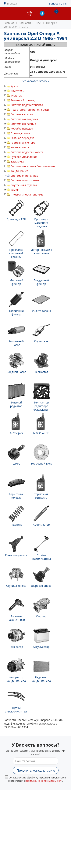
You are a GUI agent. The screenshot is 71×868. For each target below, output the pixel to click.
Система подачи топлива (27, 105)
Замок (15, 190)
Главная (9, 23)
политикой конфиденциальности (44, 781)
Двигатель (17, 91)
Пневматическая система (27, 194)
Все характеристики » (35, 81)
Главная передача (22, 138)
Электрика (17, 161)
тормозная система (23, 143)
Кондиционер (20, 171)
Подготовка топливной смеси (30, 110)
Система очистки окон (25, 180)
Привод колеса (20, 133)
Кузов (14, 86)
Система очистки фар (24, 176)
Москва (12, 3)
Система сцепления (23, 124)
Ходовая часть (20, 147)
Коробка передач (22, 128)
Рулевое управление (24, 157)
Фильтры (16, 95)
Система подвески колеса (27, 152)
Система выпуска (22, 114)
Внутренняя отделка (24, 185)
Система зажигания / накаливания (33, 166)
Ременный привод (23, 100)
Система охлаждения (24, 119)
